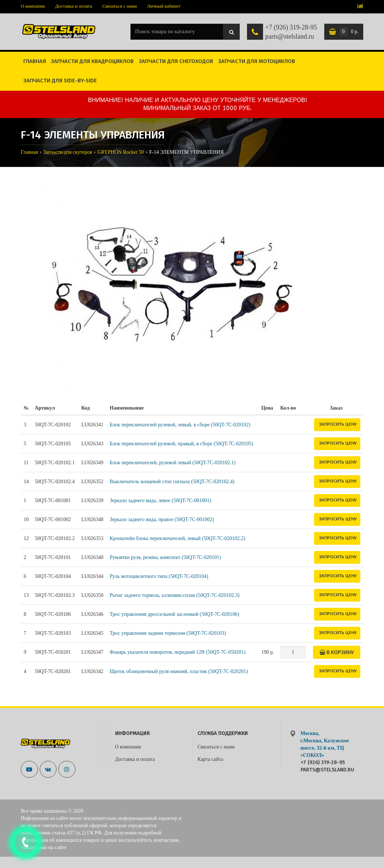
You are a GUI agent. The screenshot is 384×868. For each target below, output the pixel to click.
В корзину (337, 652)
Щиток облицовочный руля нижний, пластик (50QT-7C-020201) (179, 671)
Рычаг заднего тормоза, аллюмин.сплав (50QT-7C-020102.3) (175, 595)
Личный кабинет (164, 6)
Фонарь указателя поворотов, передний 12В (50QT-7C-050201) (178, 652)
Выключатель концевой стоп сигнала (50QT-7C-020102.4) (172, 482)
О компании (33, 6)
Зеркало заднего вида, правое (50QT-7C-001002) (162, 519)
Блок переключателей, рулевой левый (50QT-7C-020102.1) (173, 463)
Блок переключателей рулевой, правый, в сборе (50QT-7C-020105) (181, 444)
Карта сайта (210, 759)
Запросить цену (338, 424)
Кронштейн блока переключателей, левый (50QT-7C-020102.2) (177, 538)
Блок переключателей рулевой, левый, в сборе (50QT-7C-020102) (180, 425)
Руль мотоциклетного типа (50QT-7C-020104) (159, 576)
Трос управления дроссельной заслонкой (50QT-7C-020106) (174, 614)
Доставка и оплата (74, 6)
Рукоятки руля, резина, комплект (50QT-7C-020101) (165, 557)
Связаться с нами (120, 6)
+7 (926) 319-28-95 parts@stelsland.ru (291, 32)
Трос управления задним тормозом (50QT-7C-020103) (168, 633)
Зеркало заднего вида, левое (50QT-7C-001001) (160, 501)
